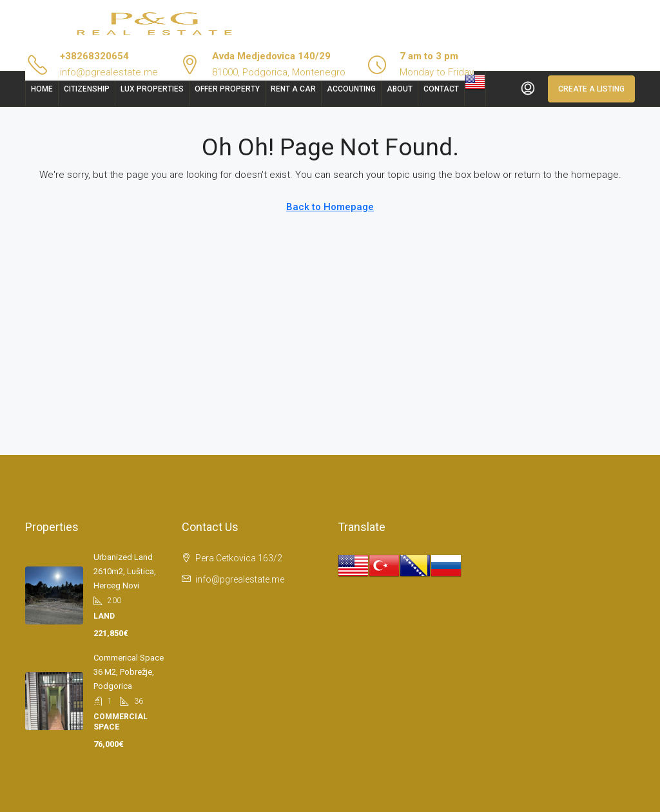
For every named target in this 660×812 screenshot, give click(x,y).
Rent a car (293, 89)
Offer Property (227, 89)
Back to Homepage (330, 207)
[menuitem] (528, 89)
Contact (441, 89)
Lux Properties (152, 89)
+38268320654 (94, 56)
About (400, 89)
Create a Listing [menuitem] (591, 89)
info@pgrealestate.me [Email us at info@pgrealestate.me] (240, 579)
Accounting (351, 89)
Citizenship (87, 89)
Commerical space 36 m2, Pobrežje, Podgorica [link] (129, 672)
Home (42, 89)
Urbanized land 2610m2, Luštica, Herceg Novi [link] (125, 571)
